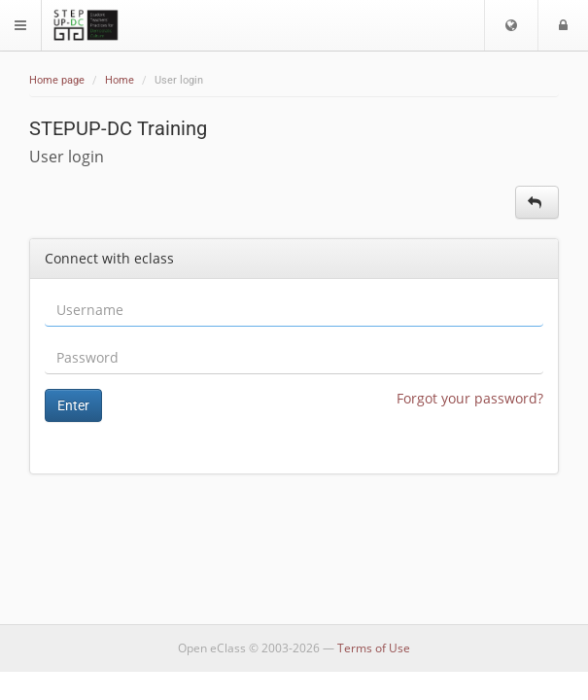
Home (120, 80)
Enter (73, 405)
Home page (57, 80)
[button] (511, 25)
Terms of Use (374, 648)
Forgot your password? (470, 398)
